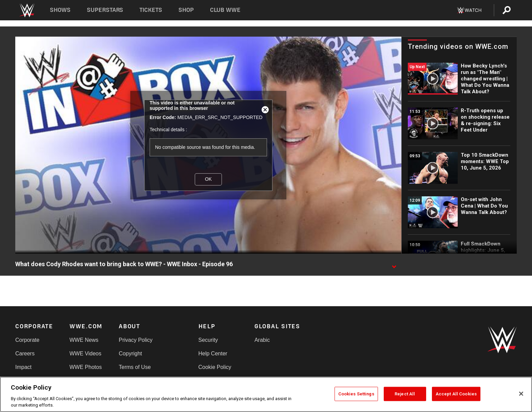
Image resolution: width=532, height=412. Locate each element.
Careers (25, 354)
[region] (266, 394)
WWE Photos (86, 367)
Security (208, 340)
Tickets (151, 10)
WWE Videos (85, 354)
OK (208, 179)
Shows (60, 10)
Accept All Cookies (456, 394)
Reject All (405, 394)
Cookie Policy (215, 367)
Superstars (105, 10)
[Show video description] (394, 264)
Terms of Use (135, 367)
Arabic (262, 340)
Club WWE (225, 10)
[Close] (521, 394)
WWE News (84, 340)
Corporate (27, 340)
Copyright (130, 354)
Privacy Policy (136, 340)
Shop (186, 10)
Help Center (213, 354)
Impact (23, 367)
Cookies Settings (356, 394)
